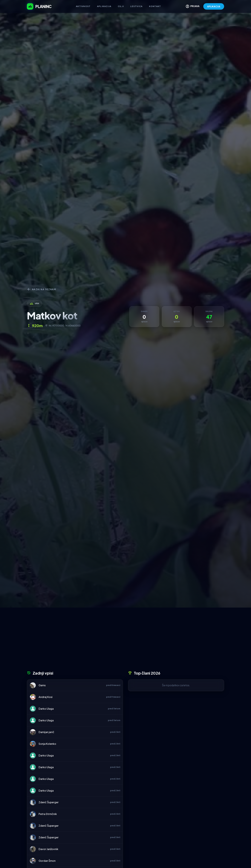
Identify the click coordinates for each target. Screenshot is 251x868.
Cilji (121, 6)
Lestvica (136, 6)
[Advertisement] (125, 640)
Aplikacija (104, 6)
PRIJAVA (192, 6)
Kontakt (155, 6)
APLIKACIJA (214, 6)
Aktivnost (83, 6)
